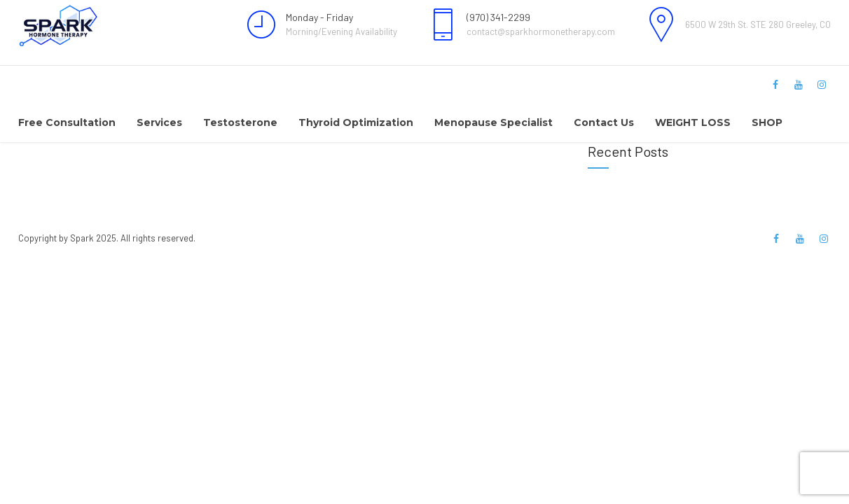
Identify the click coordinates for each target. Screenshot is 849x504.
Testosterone (240, 122)
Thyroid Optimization (356, 122)
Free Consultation (67, 122)
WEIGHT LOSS (693, 122)
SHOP (767, 122)
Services (159, 122)
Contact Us (604, 122)
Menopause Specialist (493, 122)
